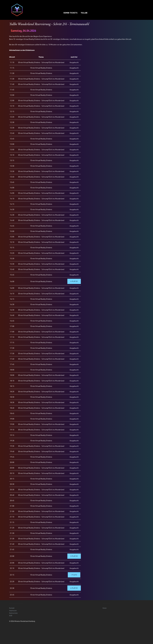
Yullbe (84, 13)
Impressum (13, 611)
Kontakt (12, 608)
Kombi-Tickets (70, 13)
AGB (11, 616)
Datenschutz (13, 613)
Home (105, 608)
